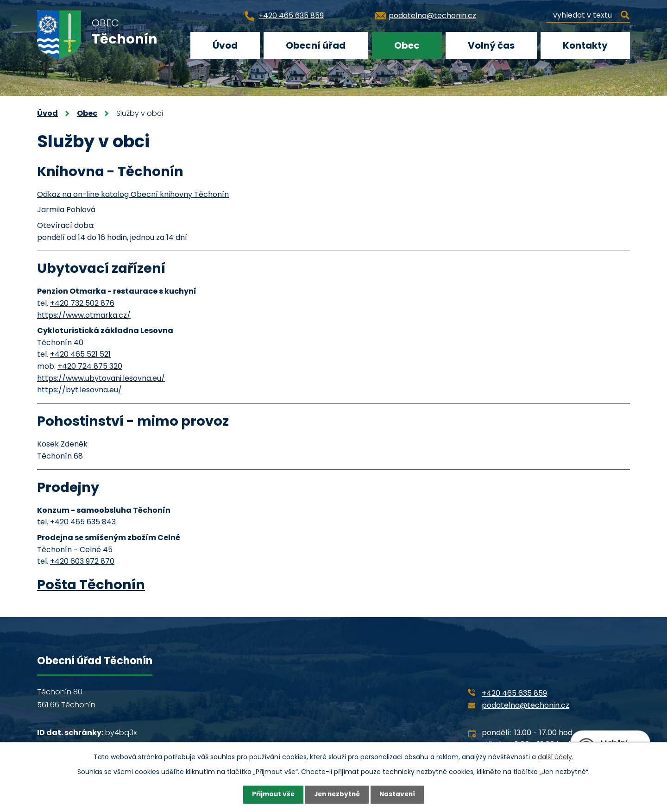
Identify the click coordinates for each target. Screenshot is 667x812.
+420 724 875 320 (90, 366)
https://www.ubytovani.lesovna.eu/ (101, 378)
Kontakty (585, 45)
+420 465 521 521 (80, 354)
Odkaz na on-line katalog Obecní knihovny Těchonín (133, 194)
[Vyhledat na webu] (588, 14)
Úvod (225, 45)
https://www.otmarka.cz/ (84, 315)
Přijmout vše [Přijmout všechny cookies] (271, 794)
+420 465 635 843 (83, 522)
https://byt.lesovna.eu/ (79, 390)
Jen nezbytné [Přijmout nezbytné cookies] (337, 794)
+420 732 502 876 (82, 303)
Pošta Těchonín (91, 585)
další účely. (556, 756)
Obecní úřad (316, 45)
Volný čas (491, 45)
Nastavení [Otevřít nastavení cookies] (399, 794)
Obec (407, 45)
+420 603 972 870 (82, 561)
